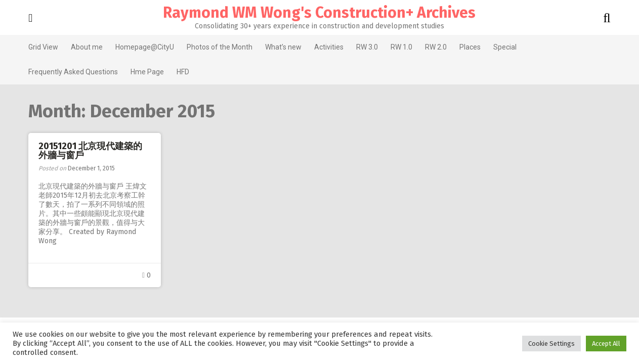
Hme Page (143, 72)
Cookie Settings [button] (551, 344)
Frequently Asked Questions (69, 72)
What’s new (279, 47)
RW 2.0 (432, 47)
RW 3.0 (363, 47)
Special (501, 47)
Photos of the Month (216, 47)
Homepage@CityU (141, 47)
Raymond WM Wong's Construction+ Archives (319, 13)
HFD (179, 72)
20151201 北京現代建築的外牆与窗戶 (86, 151)
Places (466, 47)
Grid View (39, 47)
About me (83, 47)
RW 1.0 (397, 47)
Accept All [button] (606, 344)
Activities (325, 47)
